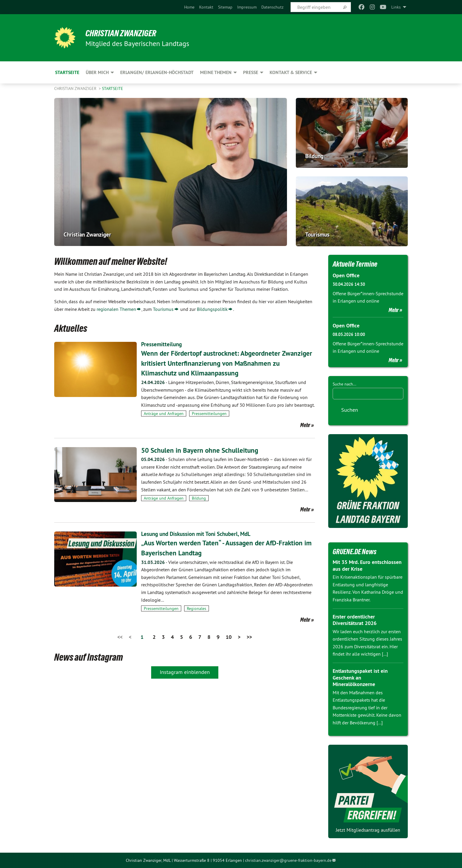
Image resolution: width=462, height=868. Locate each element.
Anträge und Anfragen (164, 414)
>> (249, 637)
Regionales (197, 608)
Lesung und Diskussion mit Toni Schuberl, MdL (199, 534)
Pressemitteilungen (209, 414)
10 (229, 637)
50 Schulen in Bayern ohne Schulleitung (201, 450)
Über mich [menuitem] (97, 72)
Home (189, 7)
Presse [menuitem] (251, 72)
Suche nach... (344, 384)
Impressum (247, 7)
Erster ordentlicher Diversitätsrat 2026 (355, 620)
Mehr (305, 425)
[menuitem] (189, 7)
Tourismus (163, 309)
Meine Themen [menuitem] (216, 72)
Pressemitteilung (162, 344)
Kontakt (206, 7)
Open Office (346, 275)
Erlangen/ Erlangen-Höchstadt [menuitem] (157, 72)
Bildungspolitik (212, 309)
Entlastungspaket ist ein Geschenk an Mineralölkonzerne (360, 677)
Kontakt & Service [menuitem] (291, 72)
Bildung (199, 498)
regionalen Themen (116, 309)
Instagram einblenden (185, 672)
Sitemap (225, 7)
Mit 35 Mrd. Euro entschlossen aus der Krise (367, 565)
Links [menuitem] (396, 7)
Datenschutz (272, 7)
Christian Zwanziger (124, 33)
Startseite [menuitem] (67, 72)
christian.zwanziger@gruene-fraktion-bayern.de (288, 860)
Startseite (113, 88)
